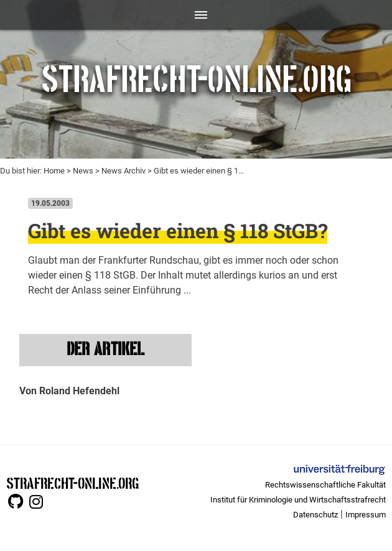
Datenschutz (315, 515)
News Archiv (124, 171)
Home (54, 171)
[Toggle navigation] (196, 15)
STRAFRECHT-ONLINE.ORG (72, 482)
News (83, 171)
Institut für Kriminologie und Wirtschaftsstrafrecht (298, 500)
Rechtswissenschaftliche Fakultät (325, 485)
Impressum (366, 515)
